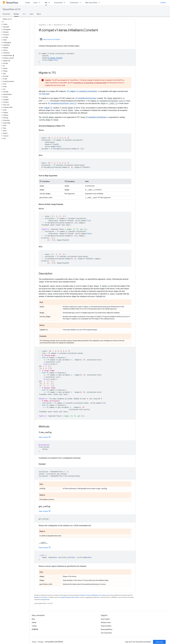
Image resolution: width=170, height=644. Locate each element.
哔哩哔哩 (35, 629)
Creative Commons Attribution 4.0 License (93, 595)
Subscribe (159, 642)
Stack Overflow (106, 626)
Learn (36, 3)
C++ (24, 14)
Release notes (106, 622)
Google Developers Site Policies (69, 597)
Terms (34, 642)
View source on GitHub (50, 39)
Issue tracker (105, 619)
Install (27, 3)
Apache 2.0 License (40, 597)
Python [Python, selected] (16, 14)
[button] (14, 22)
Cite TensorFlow (106, 633)
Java (31, 14)
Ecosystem (58, 3)
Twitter (34, 626)
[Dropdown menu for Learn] (40, 3)
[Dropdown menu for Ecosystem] (65, 3)
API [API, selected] (46, 3)
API (50, 25)
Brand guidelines (107, 629)
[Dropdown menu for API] (50, 3)
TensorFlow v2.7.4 (11, 9)
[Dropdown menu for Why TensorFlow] (100, 3)
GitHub (163, 3)
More (39, 14)
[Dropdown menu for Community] (81, 3)
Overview (6, 14)
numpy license (45, 600)
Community (74, 3)
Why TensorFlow (91, 3)
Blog (33, 619)
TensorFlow (42, 25)
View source (43, 437)
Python (70, 25)
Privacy (41, 642)
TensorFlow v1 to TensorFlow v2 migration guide (90, 83)
